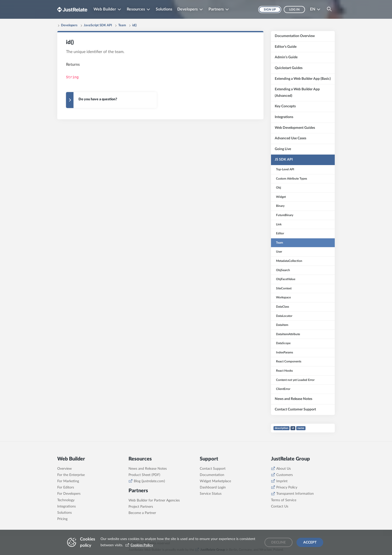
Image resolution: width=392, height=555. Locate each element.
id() (134, 25)
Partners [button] (216, 9)
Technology (66, 500)
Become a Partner (142, 513)
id (293, 428)
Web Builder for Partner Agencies (154, 500)
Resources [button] (136, 9)
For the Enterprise (71, 475)
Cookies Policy (142, 545)
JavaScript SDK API (98, 25)
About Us (283, 469)
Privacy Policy (287, 487)
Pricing (62, 519)
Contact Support (213, 469)
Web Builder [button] (105, 9)
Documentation (212, 475)
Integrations (66, 506)
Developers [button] (187, 9)
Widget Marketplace (215, 481)
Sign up (270, 10)
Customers (284, 475)
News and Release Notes (148, 469)
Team (122, 25)
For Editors (66, 487)
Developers (69, 25)
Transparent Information (295, 494)
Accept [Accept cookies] (310, 542)
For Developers (69, 494)
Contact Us (280, 506)
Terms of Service (284, 500)
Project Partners (141, 507)
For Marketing (68, 481)
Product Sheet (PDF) (144, 475)
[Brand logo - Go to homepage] (72, 9)
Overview (64, 469)
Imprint (282, 481)
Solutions (164, 9)
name (301, 428)
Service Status (211, 494)
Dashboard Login (213, 487)
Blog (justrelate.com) (149, 481)
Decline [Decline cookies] (278, 542)
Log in (294, 10)
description (281, 428)
